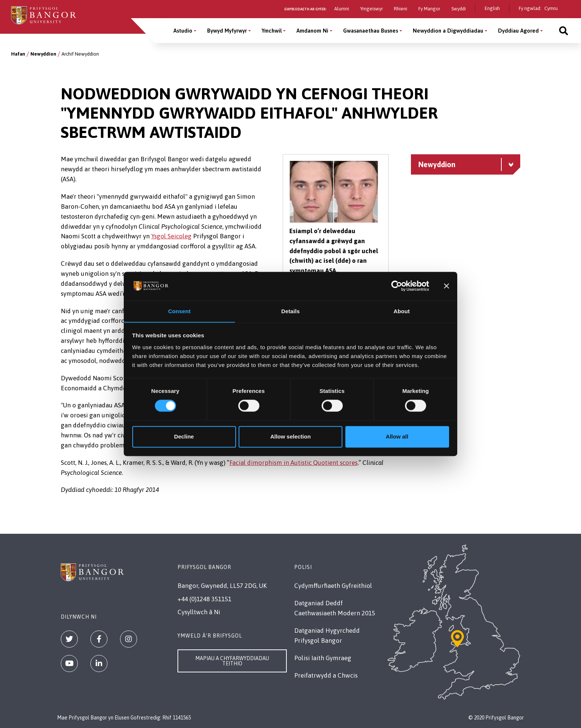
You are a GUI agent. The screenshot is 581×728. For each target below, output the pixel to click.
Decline (184, 437)
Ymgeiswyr (371, 9)
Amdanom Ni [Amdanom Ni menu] (312, 31)
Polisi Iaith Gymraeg (323, 658)
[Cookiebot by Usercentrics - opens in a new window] (397, 286)
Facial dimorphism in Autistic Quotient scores (293, 463)
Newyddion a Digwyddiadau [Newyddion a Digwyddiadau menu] (448, 31)
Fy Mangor (429, 9)
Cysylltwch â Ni (199, 612)
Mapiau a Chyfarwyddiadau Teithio (232, 661)
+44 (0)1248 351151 (204, 599)
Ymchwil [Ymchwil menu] (272, 31)
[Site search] (564, 31)
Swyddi (459, 9)
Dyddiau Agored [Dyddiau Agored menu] (518, 31)
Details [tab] (290, 311)
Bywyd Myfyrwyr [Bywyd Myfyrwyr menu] (227, 31)
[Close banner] (446, 286)
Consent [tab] (180, 311)
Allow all (397, 437)
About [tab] (402, 311)
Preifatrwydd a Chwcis (326, 675)
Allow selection (290, 437)
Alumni (342, 9)
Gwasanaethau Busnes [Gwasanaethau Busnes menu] (371, 31)
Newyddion (43, 54)
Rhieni (401, 9)
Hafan (18, 54)
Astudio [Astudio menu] (183, 31)
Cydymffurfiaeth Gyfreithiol (333, 586)
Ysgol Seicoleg (171, 236)
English (492, 8)
